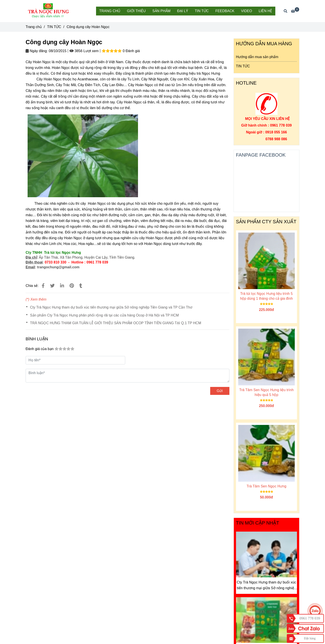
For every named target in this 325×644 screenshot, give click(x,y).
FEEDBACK (225, 11)
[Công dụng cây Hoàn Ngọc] (49, 11)
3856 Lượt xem (84, 51)
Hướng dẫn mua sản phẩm (257, 57)
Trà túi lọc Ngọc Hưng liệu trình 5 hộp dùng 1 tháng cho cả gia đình (266, 296)
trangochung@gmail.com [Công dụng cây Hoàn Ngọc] (58, 267)
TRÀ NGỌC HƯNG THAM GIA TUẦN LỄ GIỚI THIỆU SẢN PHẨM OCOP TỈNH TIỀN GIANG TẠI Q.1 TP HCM (116, 323)
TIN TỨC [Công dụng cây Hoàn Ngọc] (54, 27)
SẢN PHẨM (161, 11)
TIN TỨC (202, 11)
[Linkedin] (62, 286)
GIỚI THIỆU (136, 11)
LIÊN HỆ (265, 11)
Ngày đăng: (37, 51)
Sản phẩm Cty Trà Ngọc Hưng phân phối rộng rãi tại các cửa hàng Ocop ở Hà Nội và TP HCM (104, 315)
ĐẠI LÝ (183, 11)
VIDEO (247, 11)
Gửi (220, 391)
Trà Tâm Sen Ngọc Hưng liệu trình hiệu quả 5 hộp (266, 392)
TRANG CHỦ (110, 11)
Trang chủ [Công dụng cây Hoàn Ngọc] (34, 27)
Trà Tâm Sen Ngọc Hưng (266, 486)
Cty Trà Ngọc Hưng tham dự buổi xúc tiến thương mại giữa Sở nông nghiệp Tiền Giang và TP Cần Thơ (111, 307)
